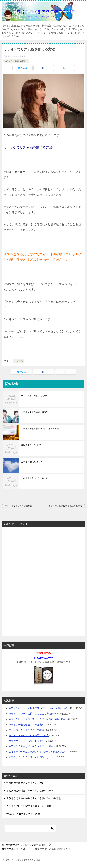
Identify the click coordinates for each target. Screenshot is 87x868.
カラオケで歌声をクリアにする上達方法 (40, 429)
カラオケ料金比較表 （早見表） (26, 725)
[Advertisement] (44, 580)
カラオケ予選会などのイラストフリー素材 (31, 746)
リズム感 (19, 361)
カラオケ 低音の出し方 (32, 462)
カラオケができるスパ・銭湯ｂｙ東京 (29, 735)
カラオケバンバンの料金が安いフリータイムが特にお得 (38, 708)
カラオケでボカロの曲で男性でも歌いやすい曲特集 (34, 798)
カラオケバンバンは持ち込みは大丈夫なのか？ (33, 714)
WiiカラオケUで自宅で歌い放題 (23, 814)
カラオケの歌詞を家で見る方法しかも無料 (29, 806)
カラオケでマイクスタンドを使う (26, 741)
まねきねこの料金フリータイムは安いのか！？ (31, 791)
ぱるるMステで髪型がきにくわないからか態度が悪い (37, 752)
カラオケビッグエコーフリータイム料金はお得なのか (37, 719)
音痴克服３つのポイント (33, 445)
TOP (26, 845)
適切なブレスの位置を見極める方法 (65, 506)
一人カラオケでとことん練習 (35, 396)
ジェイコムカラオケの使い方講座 (26, 730)
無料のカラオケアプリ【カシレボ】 (25, 783)
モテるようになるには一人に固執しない (30, 757)
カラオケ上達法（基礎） (16, 61)
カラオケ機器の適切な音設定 (35, 412)
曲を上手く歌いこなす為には (35, 478)
